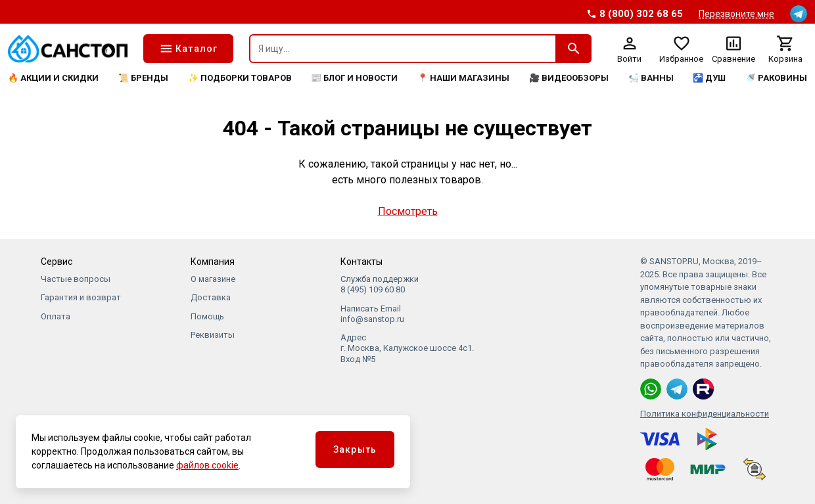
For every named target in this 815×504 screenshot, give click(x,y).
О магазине (213, 279)
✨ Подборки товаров (240, 78)
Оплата (56, 316)
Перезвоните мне (736, 14)
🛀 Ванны (651, 78)
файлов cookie (207, 465)
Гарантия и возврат (81, 297)
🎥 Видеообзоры (569, 78)
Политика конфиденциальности (705, 414)
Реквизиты (213, 335)
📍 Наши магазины (463, 78)
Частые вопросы (76, 279)
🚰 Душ (709, 78)
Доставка (211, 297)
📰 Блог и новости (354, 78)
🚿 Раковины (776, 78)
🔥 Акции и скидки (53, 78)
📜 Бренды (143, 78)
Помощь (207, 316)
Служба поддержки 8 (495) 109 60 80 (380, 284)
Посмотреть (408, 211)
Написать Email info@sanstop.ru (372, 314)
